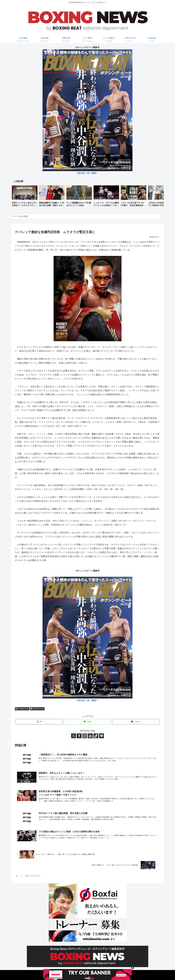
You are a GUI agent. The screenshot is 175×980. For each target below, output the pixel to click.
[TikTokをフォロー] (96, 736)
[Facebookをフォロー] (79, 736)
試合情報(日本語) (22, 709)
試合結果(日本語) (37, 709)
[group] (25, 197)
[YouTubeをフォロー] (90, 736)
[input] (87, 216)
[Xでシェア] (39, 722)
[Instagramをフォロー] (85, 736)
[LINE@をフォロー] (101, 736)
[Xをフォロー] (74, 736)
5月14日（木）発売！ (87, 173)
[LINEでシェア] (88, 722)
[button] (159, 197)
